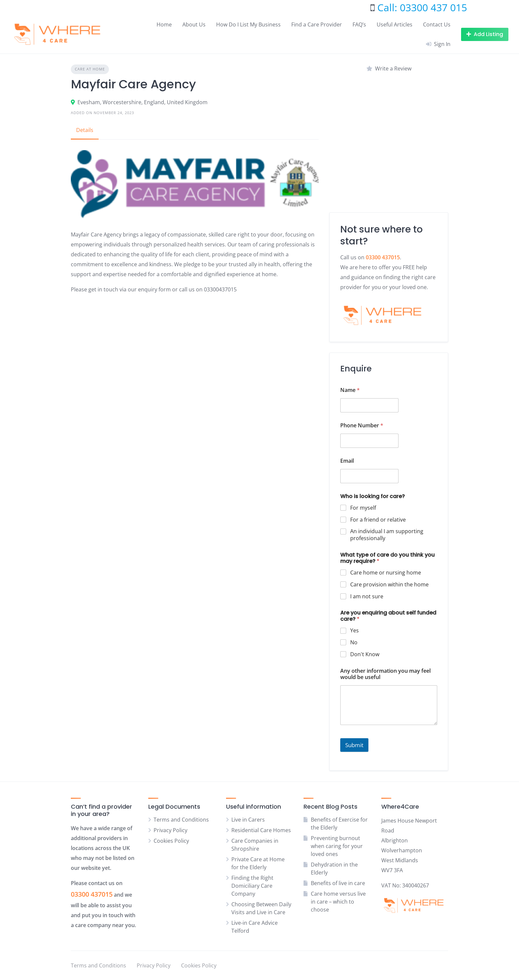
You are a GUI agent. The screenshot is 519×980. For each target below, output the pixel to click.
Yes (354, 631)
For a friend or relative (378, 520)
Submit (354, 745)
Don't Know (365, 654)
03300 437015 (92, 894)
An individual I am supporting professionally (387, 535)
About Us (194, 24)
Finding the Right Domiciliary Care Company (252, 886)
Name (350, 390)
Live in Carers (248, 820)
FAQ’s (359, 24)
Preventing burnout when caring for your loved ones (337, 846)
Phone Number (362, 426)
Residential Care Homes (261, 830)
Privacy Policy (170, 830)
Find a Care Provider (317, 24)
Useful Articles (395, 24)
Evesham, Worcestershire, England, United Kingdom (142, 102)
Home (164, 24)
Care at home (90, 69)
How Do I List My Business (248, 24)
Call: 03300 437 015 (422, 7)
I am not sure (367, 597)
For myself (363, 508)
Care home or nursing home (386, 573)
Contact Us (437, 24)
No (354, 642)
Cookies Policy (171, 841)
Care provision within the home (389, 585)
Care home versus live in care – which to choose (338, 902)
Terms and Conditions (181, 820)
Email (347, 461)
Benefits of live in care (338, 883)
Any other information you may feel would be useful (385, 674)
